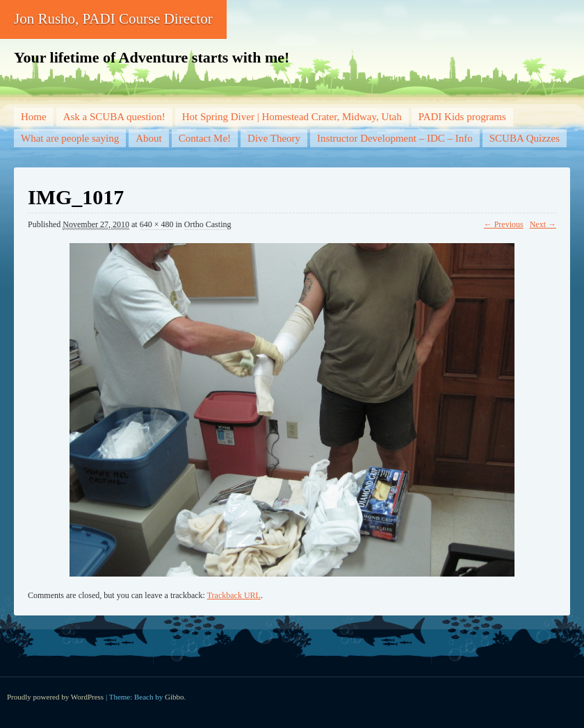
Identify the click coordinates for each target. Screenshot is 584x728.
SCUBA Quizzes (525, 138)
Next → (543, 224)
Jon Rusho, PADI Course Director (113, 19)
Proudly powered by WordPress (55, 697)
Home (34, 117)
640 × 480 (157, 224)
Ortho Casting (208, 224)
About (149, 138)
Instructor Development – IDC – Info (395, 138)
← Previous (504, 224)
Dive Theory (274, 138)
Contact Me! (205, 138)
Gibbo (175, 697)
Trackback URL (234, 595)
